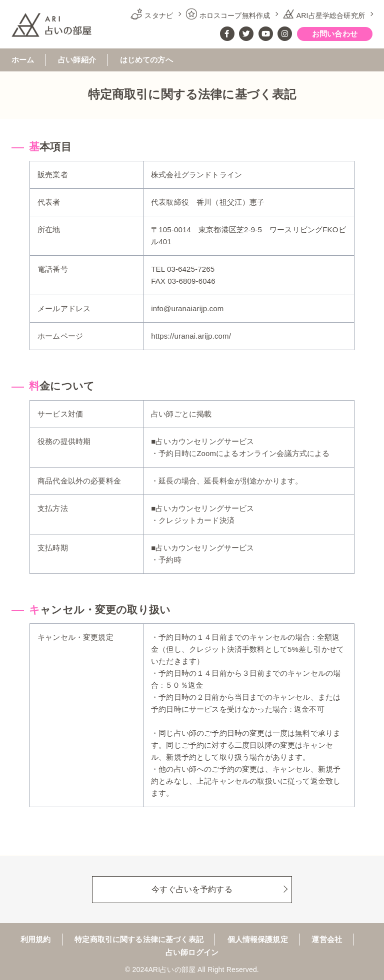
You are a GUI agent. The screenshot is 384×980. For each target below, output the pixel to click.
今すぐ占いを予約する (192, 889)
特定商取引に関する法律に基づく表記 (139, 940)
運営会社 (327, 940)
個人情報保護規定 (258, 940)
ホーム (23, 60)
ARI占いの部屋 (172, 970)
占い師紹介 (77, 60)
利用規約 (36, 940)
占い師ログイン (192, 952)
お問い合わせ (335, 34)
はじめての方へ (146, 60)
